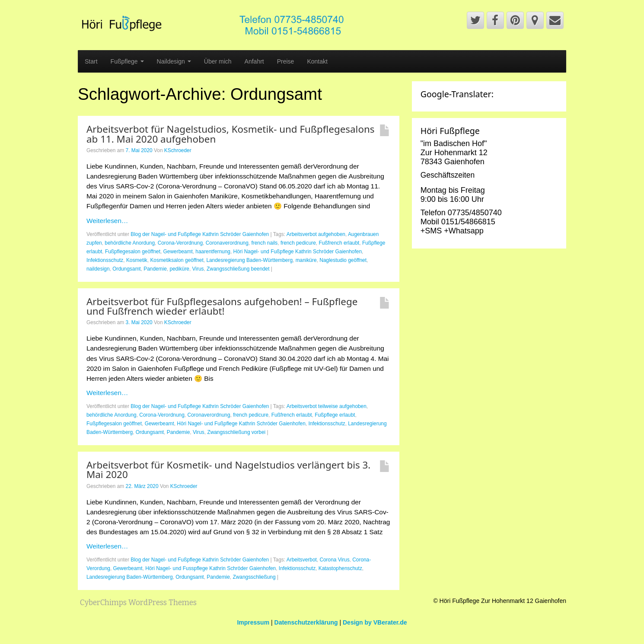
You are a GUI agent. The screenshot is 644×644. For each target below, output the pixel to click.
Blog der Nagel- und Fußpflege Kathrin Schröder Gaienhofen (200, 234)
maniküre (306, 260)
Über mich (218, 61)
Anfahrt (254, 61)
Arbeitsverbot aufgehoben (316, 234)
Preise (286, 61)
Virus (198, 269)
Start (91, 61)
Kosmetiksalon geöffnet (177, 260)
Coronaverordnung (227, 243)
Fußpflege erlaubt (335, 415)
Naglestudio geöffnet (343, 260)
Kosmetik (137, 260)
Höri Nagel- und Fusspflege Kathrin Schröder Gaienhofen (210, 568)
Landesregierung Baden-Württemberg (249, 260)
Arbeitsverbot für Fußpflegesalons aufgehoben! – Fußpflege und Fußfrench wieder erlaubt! (222, 306)
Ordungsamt (126, 269)
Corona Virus (334, 560)
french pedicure (298, 243)
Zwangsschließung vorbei (236, 432)
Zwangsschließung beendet (238, 269)
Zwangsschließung (254, 577)
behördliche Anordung (130, 243)
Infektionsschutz (105, 260)
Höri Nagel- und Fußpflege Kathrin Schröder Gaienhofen (298, 252)
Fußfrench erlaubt (339, 243)
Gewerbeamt (178, 252)
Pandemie (155, 269)
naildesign (98, 269)
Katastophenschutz (340, 568)
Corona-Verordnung (180, 243)
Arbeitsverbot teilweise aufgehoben (327, 406)
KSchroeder (178, 150)
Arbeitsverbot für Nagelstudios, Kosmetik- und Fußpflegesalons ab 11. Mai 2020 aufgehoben (231, 134)
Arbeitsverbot (302, 560)
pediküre (179, 269)
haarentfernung (213, 252)
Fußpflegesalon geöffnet (133, 252)
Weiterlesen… (107, 221)
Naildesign (174, 61)
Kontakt (317, 61)
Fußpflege (127, 61)
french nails (264, 243)
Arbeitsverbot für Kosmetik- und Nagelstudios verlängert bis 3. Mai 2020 (228, 470)
